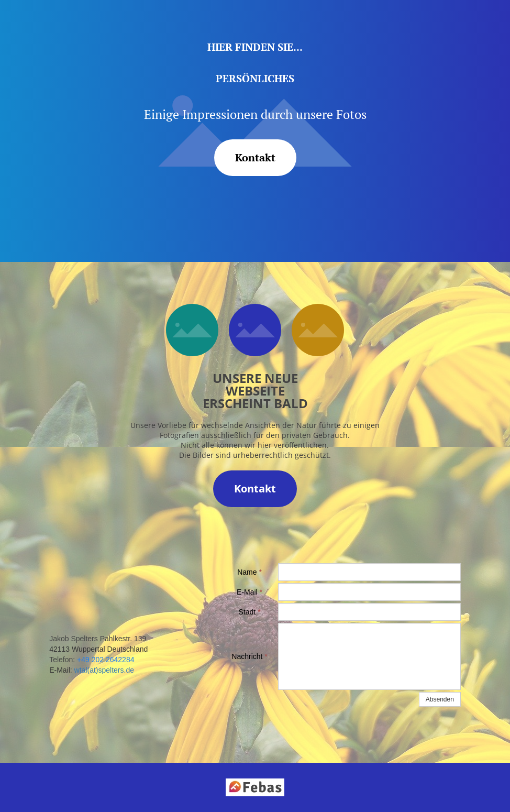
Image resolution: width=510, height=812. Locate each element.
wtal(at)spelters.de (104, 670)
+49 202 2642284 (106, 660)
